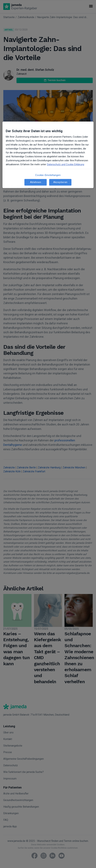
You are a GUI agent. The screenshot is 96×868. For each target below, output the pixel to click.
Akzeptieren (60, 182)
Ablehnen (36, 182)
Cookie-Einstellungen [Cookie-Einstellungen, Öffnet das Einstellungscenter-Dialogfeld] (48, 175)
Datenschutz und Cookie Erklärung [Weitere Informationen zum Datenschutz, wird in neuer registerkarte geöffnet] (66, 165)
